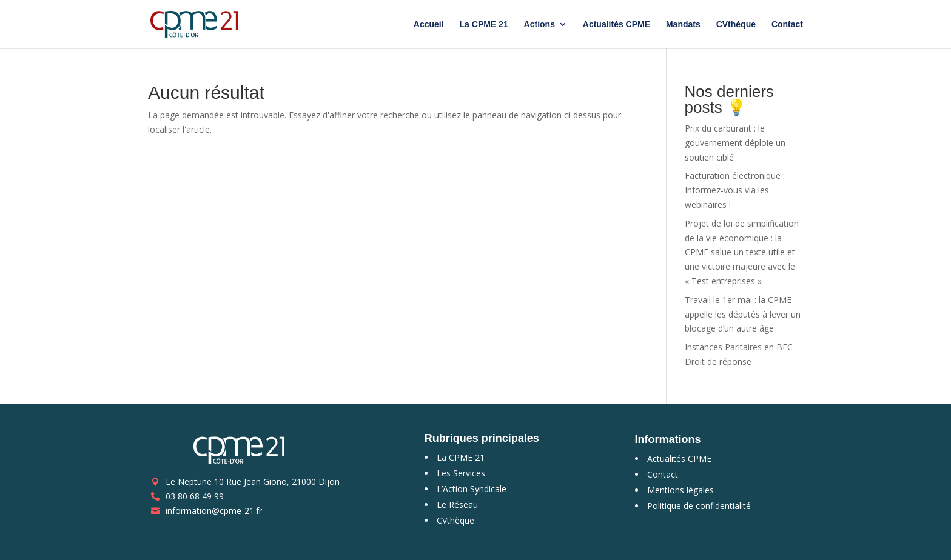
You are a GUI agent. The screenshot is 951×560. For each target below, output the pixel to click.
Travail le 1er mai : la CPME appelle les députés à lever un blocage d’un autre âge (743, 314)
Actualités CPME (617, 25)
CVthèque (736, 25)
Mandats (683, 25)
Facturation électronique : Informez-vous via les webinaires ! (735, 190)
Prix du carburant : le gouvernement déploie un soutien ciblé (735, 143)
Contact (787, 25)
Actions (539, 25)
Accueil (429, 25)
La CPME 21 (484, 25)
